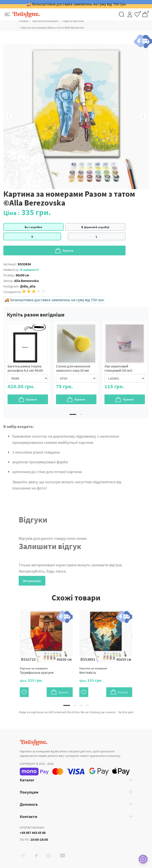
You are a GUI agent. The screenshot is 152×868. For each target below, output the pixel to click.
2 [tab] (81, 414)
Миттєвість (93, 671)
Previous (9, 117)
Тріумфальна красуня (37, 671)
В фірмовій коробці (95, 227)
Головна (24, 21)
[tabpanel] (28, 364)
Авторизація (32, 581)
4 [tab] (87, 705)
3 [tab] (81, 705)
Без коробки (34, 227)
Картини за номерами (45, 21)
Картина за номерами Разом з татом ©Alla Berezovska (53, 28)
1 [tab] (73, 414)
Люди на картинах (73, 21)
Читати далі (126, 712)
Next (143, 117)
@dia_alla (28, 286)
